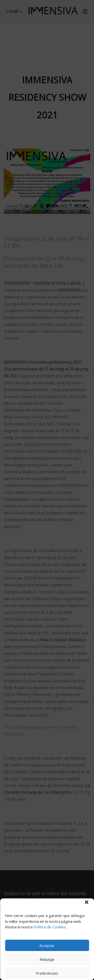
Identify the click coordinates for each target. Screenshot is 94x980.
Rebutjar (47, 959)
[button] (86, 902)
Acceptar (47, 945)
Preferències (47, 973)
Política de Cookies (50, 927)
